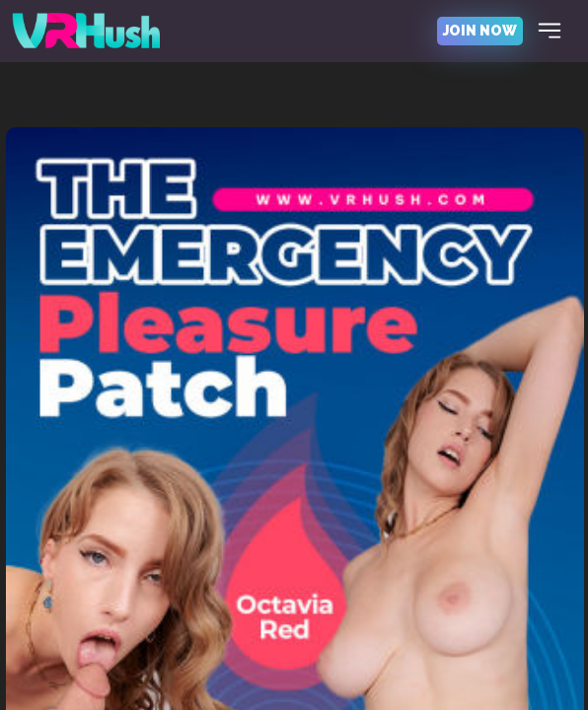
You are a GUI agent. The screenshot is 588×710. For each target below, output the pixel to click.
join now (480, 31)
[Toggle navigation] (550, 31)
